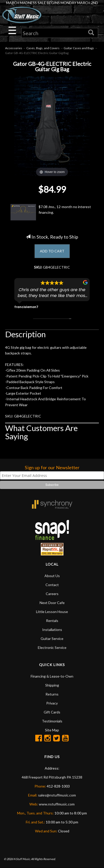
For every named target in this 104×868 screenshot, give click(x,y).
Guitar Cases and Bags (79, 48)
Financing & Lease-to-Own (52, 676)
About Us (52, 576)
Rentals (52, 621)
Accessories (14, 48)
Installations (52, 630)
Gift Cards (52, 712)
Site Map (52, 730)
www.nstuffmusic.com (57, 804)
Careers (52, 594)
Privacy (52, 703)
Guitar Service (52, 639)
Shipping (52, 685)
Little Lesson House (52, 612)
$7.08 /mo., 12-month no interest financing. (51, 212)
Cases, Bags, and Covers (43, 48)
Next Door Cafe (52, 603)
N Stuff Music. (22, 859)
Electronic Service (52, 647)
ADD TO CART (52, 251)
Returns (52, 694)
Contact (52, 585)
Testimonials (52, 721)
